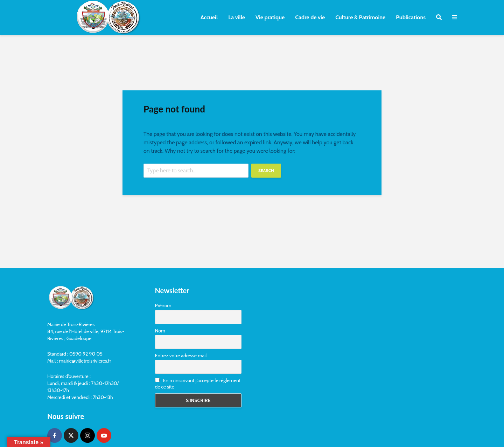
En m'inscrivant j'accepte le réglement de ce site (198, 384)
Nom (160, 331)
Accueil (209, 17)
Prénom (163, 305)
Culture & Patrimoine (360, 17)
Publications (411, 17)
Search (266, 170)
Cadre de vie (310, 17)
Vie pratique (270, 17)
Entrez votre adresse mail (181, 356)
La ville (237, 17)
